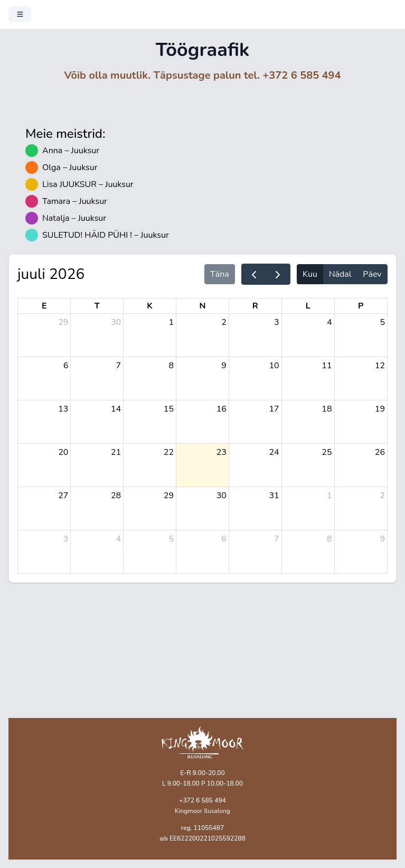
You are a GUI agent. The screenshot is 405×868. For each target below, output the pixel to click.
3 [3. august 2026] (66, 539)
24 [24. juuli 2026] (274, 452)
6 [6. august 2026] (224, 539)
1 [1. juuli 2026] (171, 322)
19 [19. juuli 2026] (380, 409)
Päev (372, 274)
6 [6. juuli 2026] (66, 366)
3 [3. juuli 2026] (277, 322)
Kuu (310, 274)
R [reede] (255, 306)
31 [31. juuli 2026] (274, 496)
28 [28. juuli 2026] (116, 496)
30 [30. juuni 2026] (116, 322)
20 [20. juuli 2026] (63, 452)
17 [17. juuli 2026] (274, 409)
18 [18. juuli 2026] (327, 409)
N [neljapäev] (202, 306)
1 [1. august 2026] (329, 496)
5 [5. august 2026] (171, 539)
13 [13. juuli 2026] (63, 409)
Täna (220, 274)
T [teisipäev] (97, 306)
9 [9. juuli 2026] (224, 366)
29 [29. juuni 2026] (63, 322)
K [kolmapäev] (150, 306)
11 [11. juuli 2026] (327, 366)
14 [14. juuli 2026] (116, 409)
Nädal (340, 274)
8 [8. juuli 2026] (171, 366)
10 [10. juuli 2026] (274, 366)
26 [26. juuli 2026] (380, 452)
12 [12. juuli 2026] (380, 366)
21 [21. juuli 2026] (116, 452)
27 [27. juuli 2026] (63, 496)
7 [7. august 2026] (277, 539)
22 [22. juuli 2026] (169, 452)
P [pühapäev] (361, 306)
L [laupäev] (308, 306)
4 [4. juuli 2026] (329, 322)
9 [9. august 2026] (382, 539)
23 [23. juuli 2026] (222, 452)
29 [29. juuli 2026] (169, 496)
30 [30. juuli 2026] (222, 496)
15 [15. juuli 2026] (169, 409)
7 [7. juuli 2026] (119, 366)
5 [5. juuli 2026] (382, 322)
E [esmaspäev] (44, 306)
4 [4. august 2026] (119, 539)
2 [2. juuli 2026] (224, 322)
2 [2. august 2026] (382, 496)
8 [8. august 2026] (329, 539)
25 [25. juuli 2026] (327, 452)
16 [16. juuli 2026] (222, 409)
